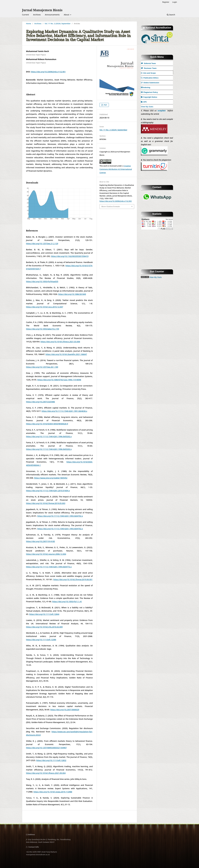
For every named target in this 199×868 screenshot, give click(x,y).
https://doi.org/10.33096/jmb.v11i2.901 (48, 72)
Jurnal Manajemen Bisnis (42, 10)
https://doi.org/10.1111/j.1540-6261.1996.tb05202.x (49, 436)
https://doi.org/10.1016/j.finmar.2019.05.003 (46, 503)
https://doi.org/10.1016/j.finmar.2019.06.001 (73, 579)
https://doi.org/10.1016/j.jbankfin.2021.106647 (66, 354)
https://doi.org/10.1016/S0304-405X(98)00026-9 (47, 424)
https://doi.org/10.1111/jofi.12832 (51, 760)
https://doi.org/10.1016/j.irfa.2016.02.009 (44, 627)
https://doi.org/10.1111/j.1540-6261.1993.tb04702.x (60, 516)
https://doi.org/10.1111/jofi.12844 (44, 614)
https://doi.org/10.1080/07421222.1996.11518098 (59, 380)
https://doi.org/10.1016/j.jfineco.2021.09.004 (46, 773)
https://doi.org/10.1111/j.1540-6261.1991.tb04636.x (64, 411)
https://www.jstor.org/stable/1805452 (51, 478)
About (67, 15)
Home (29, 24)
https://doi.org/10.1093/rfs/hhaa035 (42, 281)
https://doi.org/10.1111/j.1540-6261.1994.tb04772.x (49, 567)
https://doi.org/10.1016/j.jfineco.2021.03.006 (60, 342)
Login (175, 2)
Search (171, 15)
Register (166, 2)
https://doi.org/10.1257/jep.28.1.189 (42, 367)
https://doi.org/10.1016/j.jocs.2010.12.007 (45, 307)
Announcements (52, 15)
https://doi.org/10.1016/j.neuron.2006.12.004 (46, 554)
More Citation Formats (111, 206)
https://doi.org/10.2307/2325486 (40, 402)
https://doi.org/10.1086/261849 (72, 294)
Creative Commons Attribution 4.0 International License (116, 169)
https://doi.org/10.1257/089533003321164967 (46, 748)
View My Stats (147, 107)
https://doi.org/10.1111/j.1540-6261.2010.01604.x (48, 491)
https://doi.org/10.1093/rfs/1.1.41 (67, 601)
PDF (105, 105)
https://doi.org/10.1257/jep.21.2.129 (42, 244)
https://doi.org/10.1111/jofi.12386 (41, 640)
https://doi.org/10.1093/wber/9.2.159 (43, 329)
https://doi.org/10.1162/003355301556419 (70, 256)
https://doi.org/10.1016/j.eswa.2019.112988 (53, 792)
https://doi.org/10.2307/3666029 (65, 710)
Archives (37, 15)
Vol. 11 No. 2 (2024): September (58, 24)
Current (25, 15)
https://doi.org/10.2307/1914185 (40, 541)
